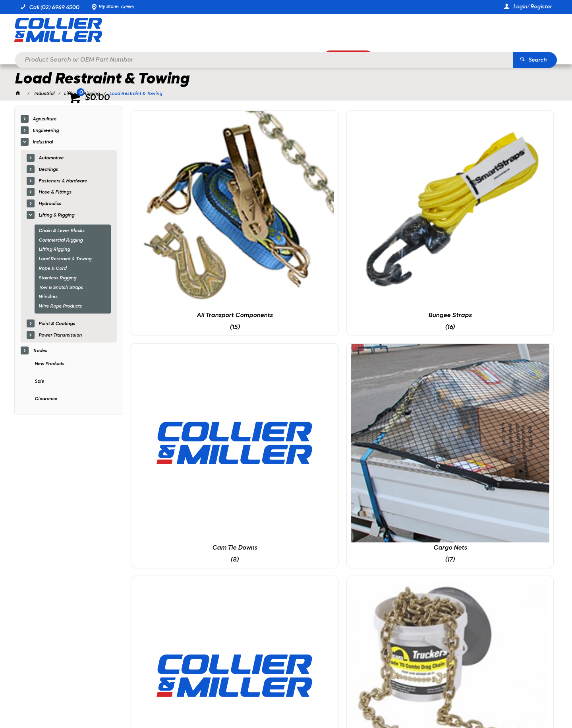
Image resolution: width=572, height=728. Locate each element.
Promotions (359, 58)
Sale (39, 383)
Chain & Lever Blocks (62, 232)
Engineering (46, 132)
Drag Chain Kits (288, 346)
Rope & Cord (52, 270)
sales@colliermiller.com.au (451, 598)
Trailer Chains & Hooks (181, 479)
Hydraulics (50, 205)
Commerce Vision (102, 700)
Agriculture (44, 121)
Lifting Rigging (54, 251)
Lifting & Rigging (56, 217)
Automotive (51, 159)
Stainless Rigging (57, 279)
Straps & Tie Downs (504, 346)
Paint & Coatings (57, 325)
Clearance (46, 400)
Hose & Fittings (55, 194)
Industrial (43, 143)
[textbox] (274, 32)
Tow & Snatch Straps (61, 289)
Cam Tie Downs (396, 213)
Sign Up (484, 542)
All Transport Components (181, 213)
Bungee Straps (289, 213)
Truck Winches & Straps (289, 479)
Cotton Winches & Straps (181, 346)
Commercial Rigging (61, 242)
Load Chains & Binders (396, 346)
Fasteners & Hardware (63, 182)
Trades (40, 352)
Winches (48, 298)
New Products (49, 366)
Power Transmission (60, 337)
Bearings (48, 171)
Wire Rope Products (60, 308)
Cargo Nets (504, 213)
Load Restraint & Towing (65, 261)
